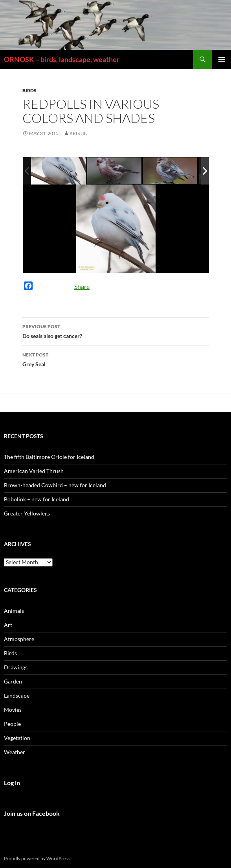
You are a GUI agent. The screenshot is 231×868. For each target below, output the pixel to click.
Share (82, 286)
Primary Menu (222, 59)
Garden (13, 681)
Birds (29, 90)
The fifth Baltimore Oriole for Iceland (49, 457)
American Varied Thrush (34, 471)
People (12, 724)
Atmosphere (19, 639)
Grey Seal (115, 359)
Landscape (17, 695)
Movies (13, 710)
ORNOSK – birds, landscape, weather (62, 59)
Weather (15, 752)
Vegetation (17, 738)
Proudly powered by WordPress (37, 858)
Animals (14, 611)
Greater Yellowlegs (27, 513)
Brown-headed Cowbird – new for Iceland (55, 485)
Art (8, 625)
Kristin (79, 133)
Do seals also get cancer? (115, 331)
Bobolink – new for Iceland (37, 499)
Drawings (16, 667)
